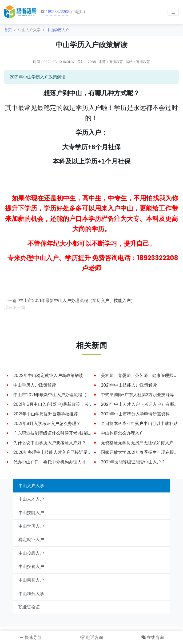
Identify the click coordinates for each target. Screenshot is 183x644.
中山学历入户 (58, 30)
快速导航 (30, 637)
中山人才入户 (31, 499)
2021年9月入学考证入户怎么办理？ (47, 424)
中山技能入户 (31, 513)
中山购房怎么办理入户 (122, 433)
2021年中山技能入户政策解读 (129, 385)
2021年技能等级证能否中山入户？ (133, 462)
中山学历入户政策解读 (35, 385)
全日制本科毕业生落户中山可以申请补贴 (139, 424)
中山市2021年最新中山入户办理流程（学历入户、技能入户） (77, 301)
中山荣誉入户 (31, 580)
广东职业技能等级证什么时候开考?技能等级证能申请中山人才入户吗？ (81, 433)
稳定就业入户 (31, 540)
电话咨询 (92, 637)
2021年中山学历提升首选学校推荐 (46, 414)
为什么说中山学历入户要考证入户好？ (50, 443)
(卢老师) (63, 12)
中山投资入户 (31, 567)
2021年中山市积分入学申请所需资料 (135, 414)
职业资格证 (29, 607)
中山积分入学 (31, 594)
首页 (8, 30)
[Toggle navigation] (173, 12)
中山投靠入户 (31, 553)
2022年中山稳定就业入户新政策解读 (48, 375)
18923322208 (58, 12)
